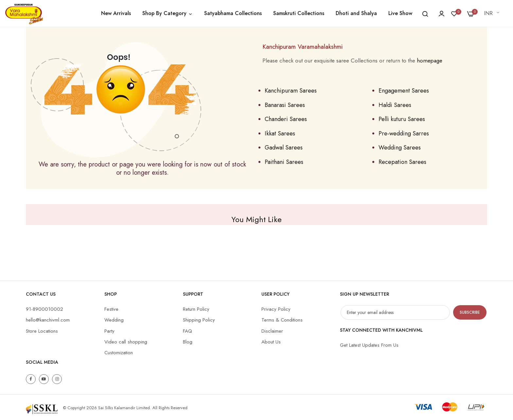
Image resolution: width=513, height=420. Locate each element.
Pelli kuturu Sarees (402, 119)
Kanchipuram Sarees (291, 91)
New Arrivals (116, 13)
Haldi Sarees (395, 105)
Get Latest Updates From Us (369, 345)
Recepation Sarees (402, 162)
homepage (430, 61)
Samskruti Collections (299, 13)
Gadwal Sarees (284, 148)
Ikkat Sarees (280, 133)
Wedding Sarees (400, 148)
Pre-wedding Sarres (404, 133)
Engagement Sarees (404, 91)
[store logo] (24, 13)
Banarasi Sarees (285, 105)
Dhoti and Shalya (356, 13)
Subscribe (470, 312)
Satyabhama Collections (233, 13)
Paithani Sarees (284, 162)
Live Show (400, 13)
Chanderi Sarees (286, 119)
